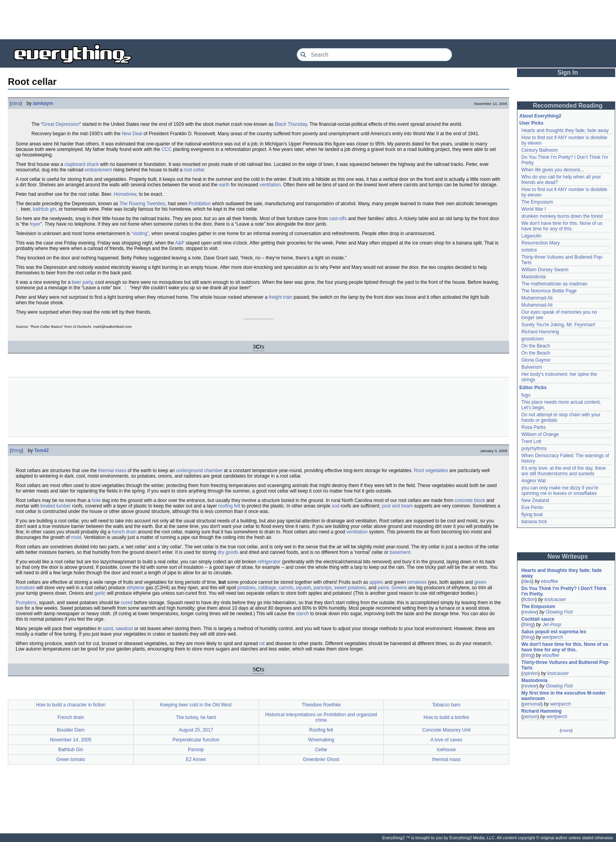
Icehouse (446, 750)
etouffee (549, 581)
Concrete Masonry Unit (446, 730)
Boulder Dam (71, 730)
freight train (280, 297)
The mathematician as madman (554, 284)
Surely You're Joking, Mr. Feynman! (558, 325)
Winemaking (321, 740)
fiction (529, 599)
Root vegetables (431, 471)
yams (383, 588)
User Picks (531, 123)
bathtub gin (44, 209)
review (530, 612)
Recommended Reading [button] (568, 106)
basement (400, 552)
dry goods (228, 552)
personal (532, 704)
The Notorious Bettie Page (549, 291)
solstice (529, 250)
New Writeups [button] (568, 556)
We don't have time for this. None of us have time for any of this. (563, 226)
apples (376, 582)
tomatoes (417, 582)
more (566, 730)
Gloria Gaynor (536, 360)
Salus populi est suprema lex (554, 632)
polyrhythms (534, 449)
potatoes (246, 588)
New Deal (132, 134)
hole (96, 500)
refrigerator (269, 562)
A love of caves (446, 740)
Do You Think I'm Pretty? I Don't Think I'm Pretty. (565, 591)
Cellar (321, 750)
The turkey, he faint (196, 717)
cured (127, 603)
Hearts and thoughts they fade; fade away (565, 131)
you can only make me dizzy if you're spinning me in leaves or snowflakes (560, 491)
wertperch (553, 637)
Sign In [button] (568, 73)
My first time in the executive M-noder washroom (564, 696)
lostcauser (555, 599)
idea (16, 103)
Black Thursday (291, 124)
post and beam (397, 506)
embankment (98, 170)
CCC (167, 149)
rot (262, 643)
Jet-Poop (552, 625)
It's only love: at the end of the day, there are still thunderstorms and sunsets (564, 471)
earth (224, 185)
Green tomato (71, 759)
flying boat (532, 515)
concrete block (470, 500)
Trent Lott (531, 441)
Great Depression (61, 124)
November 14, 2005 (71, 740)
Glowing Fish (559, 612)
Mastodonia (533, 277)
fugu (526, 395)
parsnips (322, 588)
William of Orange (540, 434)
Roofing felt (321, 730)
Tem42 (41, 450)
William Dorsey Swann (545, 270)
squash (303, 588)
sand (108, 629)
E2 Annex (196, 759)
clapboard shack (82, 164)
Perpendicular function (196, 740)
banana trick (534, 522)
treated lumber (56, 506)
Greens (399, 588)
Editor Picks (533, 388)
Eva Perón (532, 507)
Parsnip (196, 750)
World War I (534, 209)
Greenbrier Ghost (321, 759)
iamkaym (43, 103)
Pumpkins (26, 603)
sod (335, 506)
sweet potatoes (350, 588)
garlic (100, 593)
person (530, 717)
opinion (531, 673)
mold (76, 537)
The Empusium (537, 202)
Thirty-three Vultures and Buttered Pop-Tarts (566, 665)
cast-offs (338, 219)
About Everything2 (540, 116)
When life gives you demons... (553, 170)
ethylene (135, 588)
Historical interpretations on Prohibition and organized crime (321, 717)
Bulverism (532, 367)
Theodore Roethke (321, 705)
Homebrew (125, 194)
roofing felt (229, 506)
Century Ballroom (540, 150)
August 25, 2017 (196, 730)
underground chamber (199, 471)
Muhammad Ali (537, 298)
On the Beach (536, 346)
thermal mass (112, 471)
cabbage (267, 588)
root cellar (194, 170)
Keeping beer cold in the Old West (196, 705)
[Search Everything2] (374, 55)
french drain (124, 532)
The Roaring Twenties (142, 204)
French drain (71, 717)
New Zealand (535, 500)
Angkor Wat (533, 481)
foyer (35, 224)
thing (16, 450)
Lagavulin (531, 236)
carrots (286, 588)
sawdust (124, 629)
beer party (82, 282)
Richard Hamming (540, 332)
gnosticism (533, 339)
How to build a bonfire (446, 717)
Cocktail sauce (538, 619)
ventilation (270, 185)
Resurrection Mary (541, 243)
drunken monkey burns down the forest (562, 216)
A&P (180, 243)
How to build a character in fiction (71, 705)
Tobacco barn (446, 705)
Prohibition (200, 204)
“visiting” (140, 233)
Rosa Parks (533, 427)
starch (302, 614)
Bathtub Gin (71, 750)
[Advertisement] (308, 20)
